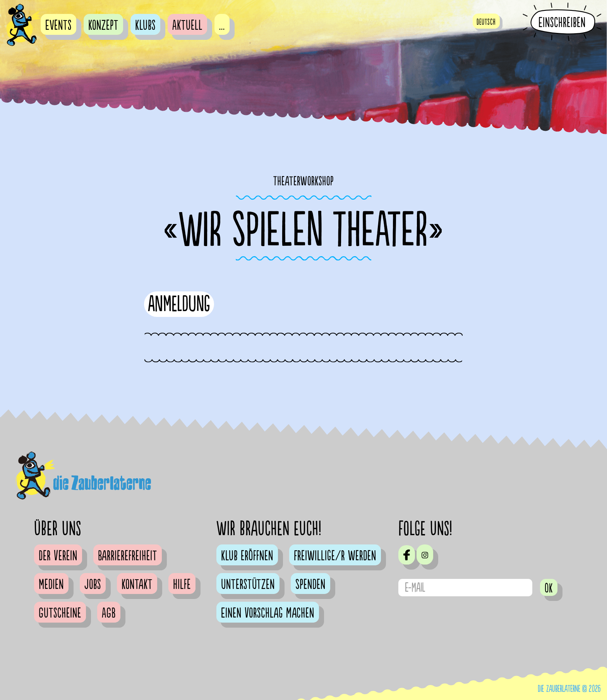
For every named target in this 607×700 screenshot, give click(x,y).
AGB (109, 613)
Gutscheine (60, 613)
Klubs (145, 26)
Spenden (310, 585)
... (222, 26)
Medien (51, 585)
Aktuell (187, 26)
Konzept (103, 26)
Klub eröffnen (247, 556)
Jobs (93, 585)
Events (58, 26)
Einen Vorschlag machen (268, 613)
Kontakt (137, 585)
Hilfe (182, 585)
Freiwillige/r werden (335, 556)
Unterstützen (248, 585)
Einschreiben (562, 22)
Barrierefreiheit (128, 556)
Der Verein (58, 556)
